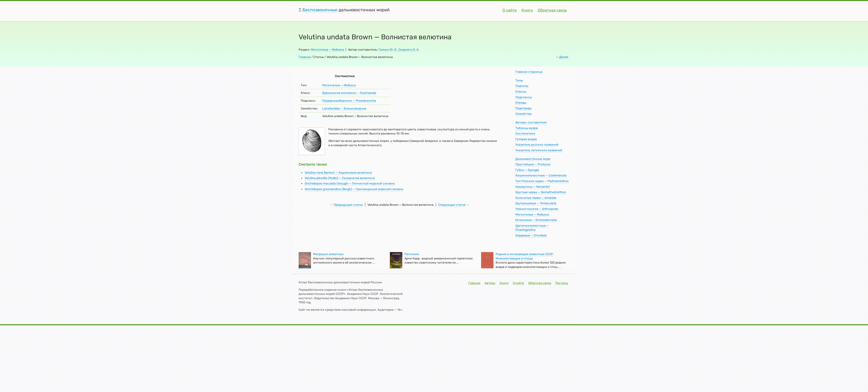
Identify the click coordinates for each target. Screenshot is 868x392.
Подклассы (524, 97)
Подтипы (522, 86)
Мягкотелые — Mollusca (327, 50)
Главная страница (529, 72)
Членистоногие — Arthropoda (537, 209)
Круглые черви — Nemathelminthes (541, 192)
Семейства (524, 114)
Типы (519, 81)
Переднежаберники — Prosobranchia (349, 101)
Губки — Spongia (527, 170)
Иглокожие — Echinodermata (536, 220)
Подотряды (524, 108)
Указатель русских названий (537, 145)
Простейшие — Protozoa (533, 164)
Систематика (525, 134)
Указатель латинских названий (539, 150)
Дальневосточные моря (533, 159)
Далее (564, 57)
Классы (521, 92)
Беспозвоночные (320, 10)
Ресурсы (562, 283)
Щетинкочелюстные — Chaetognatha (532, 228)
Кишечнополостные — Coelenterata (541, 175)
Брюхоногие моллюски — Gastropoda (349, 93)
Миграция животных (328, 254)
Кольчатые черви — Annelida (536, 198)
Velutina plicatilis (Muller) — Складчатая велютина (340, 178)
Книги (527, 10)
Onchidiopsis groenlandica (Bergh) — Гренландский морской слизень (354, 189)
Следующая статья (452, 205)
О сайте (510, 10)
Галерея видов (526, 139)
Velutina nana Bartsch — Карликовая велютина (338, 173)
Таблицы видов (527, 128)
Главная (305, 57)
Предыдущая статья (348, 205)
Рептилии (412, 254)
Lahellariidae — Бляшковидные (344, 109)
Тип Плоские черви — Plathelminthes (542, 181)
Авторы (490, 283)
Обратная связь (552, 10)
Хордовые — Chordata (531, 235)
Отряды (521, 103)
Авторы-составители (531, 122)
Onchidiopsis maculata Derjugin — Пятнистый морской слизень (350, 184)
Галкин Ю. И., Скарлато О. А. (399, 50)
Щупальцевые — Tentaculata (536, 203)
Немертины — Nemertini (533, 187)
